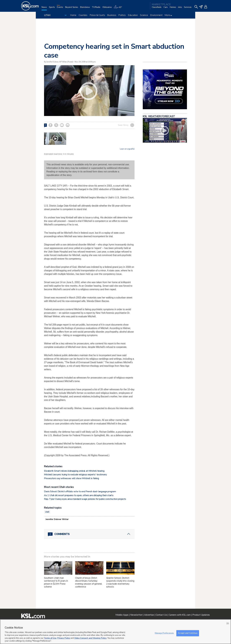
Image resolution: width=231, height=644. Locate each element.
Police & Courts (97, 15)
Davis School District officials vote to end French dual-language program (80, 492)
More (168, 15)
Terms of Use (50, 638)
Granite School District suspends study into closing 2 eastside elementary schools (120, 582)
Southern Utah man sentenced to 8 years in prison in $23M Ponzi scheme (56, 582)
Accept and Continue (188, 633)
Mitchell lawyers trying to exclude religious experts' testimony (75, 475)
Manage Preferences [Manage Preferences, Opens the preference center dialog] (164, 633)
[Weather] (119, 8)
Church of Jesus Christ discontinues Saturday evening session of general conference (89, 582)
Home (73, 15)
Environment (156, 15)
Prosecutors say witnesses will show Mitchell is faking (72, 478)
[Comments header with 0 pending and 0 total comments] (89, 534)
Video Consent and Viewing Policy (90, 638)
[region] (115, 632)
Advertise (149, 615)
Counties (83, 15)
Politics (122, 15)
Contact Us (161, 615)
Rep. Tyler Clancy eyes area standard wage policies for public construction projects (85, 499)
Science (144, 15)
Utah (47, 512)
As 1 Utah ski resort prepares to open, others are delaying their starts (79, 495)
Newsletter (136, 615)
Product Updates (201, 615)
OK (228, 623)
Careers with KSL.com (180, 615)
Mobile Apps (122, 615)
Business (112, 15)
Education (133, 15)
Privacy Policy (64, 638)
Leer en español (127, 149)
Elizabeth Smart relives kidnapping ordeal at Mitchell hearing (74, 471)
